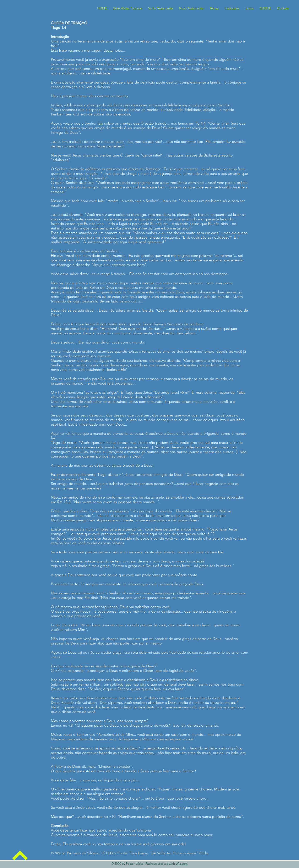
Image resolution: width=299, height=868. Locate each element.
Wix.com (182, 864)
